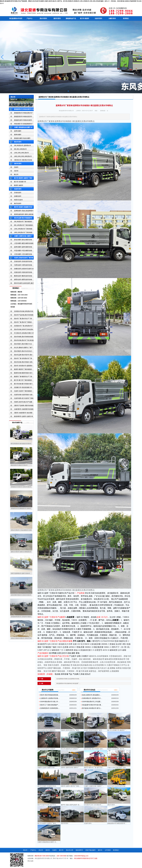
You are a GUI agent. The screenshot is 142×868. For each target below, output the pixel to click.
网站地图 (139, 1)
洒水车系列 (43, 18)
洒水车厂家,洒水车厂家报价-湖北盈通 (21, 323)
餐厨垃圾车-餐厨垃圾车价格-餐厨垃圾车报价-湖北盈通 (21, 276)
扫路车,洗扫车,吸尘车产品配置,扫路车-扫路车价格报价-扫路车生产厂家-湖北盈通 (21, 402)
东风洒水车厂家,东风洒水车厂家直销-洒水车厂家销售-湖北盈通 (21, 326)
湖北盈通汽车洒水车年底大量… (92, 705)
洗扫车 (16, 171)
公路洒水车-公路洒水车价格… (50, 698)
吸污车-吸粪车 (85, 18)
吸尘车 (16, 174)
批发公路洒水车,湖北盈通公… (92, 695)
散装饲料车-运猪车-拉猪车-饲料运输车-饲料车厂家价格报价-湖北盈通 (21, 417)
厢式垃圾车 (18, 203)
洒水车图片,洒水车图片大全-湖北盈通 (21, 344)
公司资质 (108, 850)
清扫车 (48, 850)
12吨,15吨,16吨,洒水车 (21, 153)
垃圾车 (54, 850)
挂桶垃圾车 (18, 196)
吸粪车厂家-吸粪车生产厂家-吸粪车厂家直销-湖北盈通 (21, 377)
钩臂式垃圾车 (18, 200)
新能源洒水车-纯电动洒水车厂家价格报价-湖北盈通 (21, 113)
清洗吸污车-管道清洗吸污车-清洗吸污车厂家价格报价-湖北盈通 (21, 388)
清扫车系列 (57, 18)
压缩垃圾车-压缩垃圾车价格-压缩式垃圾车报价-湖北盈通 (21, 262)
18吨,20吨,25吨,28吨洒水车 (23, 156)
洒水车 (2, 3)
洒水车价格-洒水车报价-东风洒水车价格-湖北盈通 (21, 362)
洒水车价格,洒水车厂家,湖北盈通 (21, 341)
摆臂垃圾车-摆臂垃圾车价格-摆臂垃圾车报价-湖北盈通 (21, 280)
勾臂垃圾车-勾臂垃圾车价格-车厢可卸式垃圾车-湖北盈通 (21, 265)
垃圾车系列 (98, 18)
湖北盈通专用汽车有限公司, (44, 858)
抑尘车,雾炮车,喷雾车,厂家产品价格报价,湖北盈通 (21, 348)
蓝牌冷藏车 (18, 131)
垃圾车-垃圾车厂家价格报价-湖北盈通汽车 (21, 391)
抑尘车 (41, 850)
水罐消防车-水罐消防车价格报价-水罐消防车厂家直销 (21, 410)
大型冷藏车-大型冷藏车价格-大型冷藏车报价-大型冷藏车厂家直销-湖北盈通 (21, 255)
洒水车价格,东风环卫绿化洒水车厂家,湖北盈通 (21, 330)
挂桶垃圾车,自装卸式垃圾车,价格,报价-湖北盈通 (21, 269)
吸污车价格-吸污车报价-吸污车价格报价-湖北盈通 (21, 384)
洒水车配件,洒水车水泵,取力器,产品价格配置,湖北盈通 (21, 352)
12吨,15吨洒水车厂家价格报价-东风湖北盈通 (21, 229)
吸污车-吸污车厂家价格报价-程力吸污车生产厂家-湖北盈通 (21, 381)
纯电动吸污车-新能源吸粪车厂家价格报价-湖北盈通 (21, 124)
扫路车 (16, 167)
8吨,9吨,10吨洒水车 (20, 149)
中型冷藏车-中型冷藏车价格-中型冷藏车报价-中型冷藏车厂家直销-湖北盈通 (21, 251)
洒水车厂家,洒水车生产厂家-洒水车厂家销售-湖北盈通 (21, 319)
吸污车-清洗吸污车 (20, 182)
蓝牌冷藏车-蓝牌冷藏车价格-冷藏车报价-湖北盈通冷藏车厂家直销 (21, 247)
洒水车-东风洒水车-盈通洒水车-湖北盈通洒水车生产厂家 (21, 366)
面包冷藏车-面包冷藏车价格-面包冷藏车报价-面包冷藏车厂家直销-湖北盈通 (21, 240)
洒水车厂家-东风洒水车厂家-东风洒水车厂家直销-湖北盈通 (21, 359)
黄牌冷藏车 (18, 135)
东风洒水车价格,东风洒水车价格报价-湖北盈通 (21, 312)
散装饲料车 (79, 850)
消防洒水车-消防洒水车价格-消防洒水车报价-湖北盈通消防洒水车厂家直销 (21, 160)
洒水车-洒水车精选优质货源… (50, 695)
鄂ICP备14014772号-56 (61, 858)
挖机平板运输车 (91, 850)
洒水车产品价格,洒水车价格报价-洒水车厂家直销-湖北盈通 (21, 315)
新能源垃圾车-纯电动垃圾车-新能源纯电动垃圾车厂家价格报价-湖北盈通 (21, 121)
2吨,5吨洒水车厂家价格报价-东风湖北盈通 (21, 222)
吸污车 (61, 850)
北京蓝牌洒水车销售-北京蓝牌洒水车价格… (68, 679)
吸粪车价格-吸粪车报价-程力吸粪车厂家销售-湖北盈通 (21, 373)
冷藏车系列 (112, 18)
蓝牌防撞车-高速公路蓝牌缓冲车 (21, 211)
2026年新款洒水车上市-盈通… (92, 702)
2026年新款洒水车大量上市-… (50, 702)
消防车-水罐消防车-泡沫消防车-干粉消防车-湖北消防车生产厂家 (21, 413)
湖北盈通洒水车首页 (16, 18)
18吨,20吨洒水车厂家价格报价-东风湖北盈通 (21, 233)
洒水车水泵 (70, 850)
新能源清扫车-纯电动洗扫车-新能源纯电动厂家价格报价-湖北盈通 (21, 117)
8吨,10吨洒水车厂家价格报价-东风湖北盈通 (21, 226)
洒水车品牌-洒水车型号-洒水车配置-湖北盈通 (21, 355)
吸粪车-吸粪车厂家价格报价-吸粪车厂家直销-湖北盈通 (21, 370)
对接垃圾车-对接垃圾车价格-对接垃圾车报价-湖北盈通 (21, 273)
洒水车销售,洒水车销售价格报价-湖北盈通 (21, 337)
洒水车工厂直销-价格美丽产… (50, 705)
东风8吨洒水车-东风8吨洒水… (50, 708)
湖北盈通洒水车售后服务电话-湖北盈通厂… (68, 683)
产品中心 (30, 18)
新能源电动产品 (71, 18)
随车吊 (100, 850)
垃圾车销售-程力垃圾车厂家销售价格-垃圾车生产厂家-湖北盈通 (21, 399)
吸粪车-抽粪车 (19, 185)
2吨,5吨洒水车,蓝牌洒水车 (23, 145)
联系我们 (126, 18)
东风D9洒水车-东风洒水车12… (92, 698)
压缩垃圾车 (18, 193)
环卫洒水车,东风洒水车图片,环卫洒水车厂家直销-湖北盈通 (21, 333)
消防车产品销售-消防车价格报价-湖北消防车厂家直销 (21, 406)
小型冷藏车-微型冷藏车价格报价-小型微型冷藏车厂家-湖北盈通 (21, 244)
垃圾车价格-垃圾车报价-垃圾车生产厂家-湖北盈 (21, 395)
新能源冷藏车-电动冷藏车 (22, 138)
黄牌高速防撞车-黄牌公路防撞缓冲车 (21, 215)
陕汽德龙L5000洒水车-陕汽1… (92, 708)
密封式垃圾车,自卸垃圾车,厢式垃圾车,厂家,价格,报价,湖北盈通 (21, 284)
